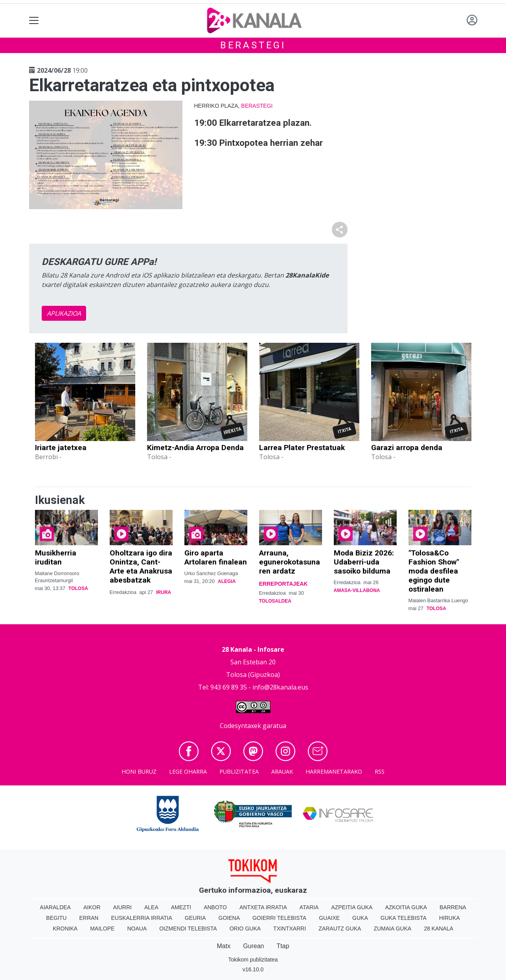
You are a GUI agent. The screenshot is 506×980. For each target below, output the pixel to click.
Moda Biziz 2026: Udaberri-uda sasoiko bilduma (364, 562)
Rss (380, 771)
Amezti (181, 907)
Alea (151, 907)
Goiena (229, 918)
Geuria (195, 918)
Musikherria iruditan (56, 557)
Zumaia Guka (392, 929)
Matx (224, 946)
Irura (164, 592)
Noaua (137, 929)
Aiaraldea (55, 907)
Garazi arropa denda (407, 448)
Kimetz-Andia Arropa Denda (195, 448)
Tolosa (78, 588)
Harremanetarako (334, 771)
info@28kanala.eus (280, 687)
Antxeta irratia (263, 907)
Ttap (283, 946)
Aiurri (122, 907)
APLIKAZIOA (64, 313)
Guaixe (329, 918)
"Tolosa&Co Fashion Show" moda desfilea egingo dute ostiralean (434, 571)
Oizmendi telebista (188, 929)
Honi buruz (139, 771)
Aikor (92, 907)
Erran (89, 918)
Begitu (56, 918)
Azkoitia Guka (406, 907)
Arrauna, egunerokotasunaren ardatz (290, 562)
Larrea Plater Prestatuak (302, 448)
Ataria (309, 907)
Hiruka (450, 918)
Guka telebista (404, 918)
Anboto (215, 907)
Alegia (227, 581)
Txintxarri (290, 929)
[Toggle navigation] (34, 21)
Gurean (253, 946)
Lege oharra (188, 771)
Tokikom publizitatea (253, 960)
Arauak (282, 771)
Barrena (453, 907)
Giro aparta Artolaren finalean (216, 557)
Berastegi (253, 45)
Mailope (102, 929)
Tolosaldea (275, 601)
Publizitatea (239, 771)
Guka (360, 918)
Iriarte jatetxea (61, 448)
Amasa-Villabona (357, 590)
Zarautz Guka (340, 929)
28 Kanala (439, 929)
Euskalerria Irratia (141, 918)
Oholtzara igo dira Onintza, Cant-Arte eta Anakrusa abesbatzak (141, 566)
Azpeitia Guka (352, 907)
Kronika (65, 929)
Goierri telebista (279, 918)
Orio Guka (245, 929)
